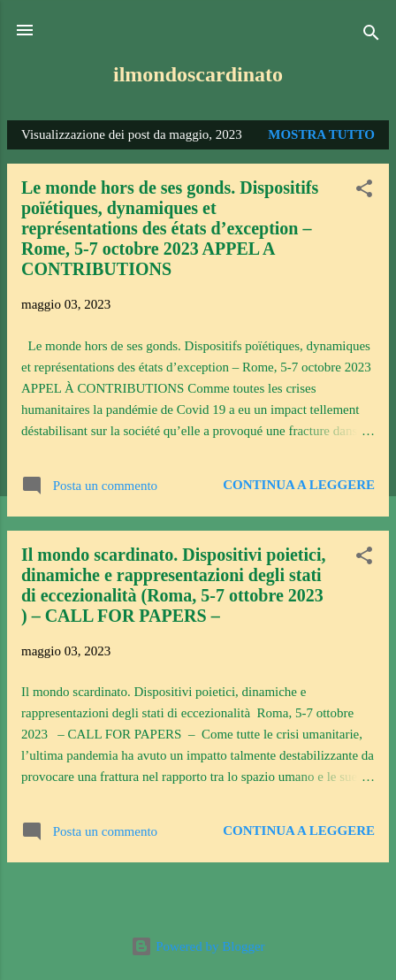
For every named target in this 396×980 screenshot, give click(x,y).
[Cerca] (371, 36)
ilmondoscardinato (198, 74)
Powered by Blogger (198, 946)
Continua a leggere (299, 485)
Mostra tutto (321, 134)
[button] (364, 191)
